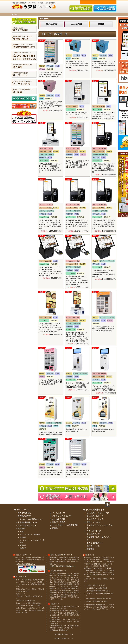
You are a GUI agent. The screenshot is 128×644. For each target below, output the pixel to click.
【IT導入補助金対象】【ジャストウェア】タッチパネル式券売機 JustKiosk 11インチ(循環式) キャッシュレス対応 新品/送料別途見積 (104, 168)
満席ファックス (93, 546)
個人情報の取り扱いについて (64, 634)
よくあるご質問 (59, 519)
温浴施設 (23, 537)
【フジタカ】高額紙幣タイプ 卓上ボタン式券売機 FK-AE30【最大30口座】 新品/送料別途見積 (104, 329)
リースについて (59, 513)
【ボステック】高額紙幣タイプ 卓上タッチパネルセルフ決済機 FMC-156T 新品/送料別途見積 (77, 385)
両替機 (101, 24)
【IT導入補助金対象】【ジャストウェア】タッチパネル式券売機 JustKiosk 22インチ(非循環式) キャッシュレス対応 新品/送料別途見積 (104, 224)
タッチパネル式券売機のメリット (31, 519)
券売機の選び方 (24, 516)
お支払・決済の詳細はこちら (26, 564)
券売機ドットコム (37, 7)
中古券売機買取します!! (27, 522)
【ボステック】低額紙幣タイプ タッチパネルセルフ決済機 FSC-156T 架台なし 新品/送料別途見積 (104, 388)
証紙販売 (23, 548)
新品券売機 (52, 24)
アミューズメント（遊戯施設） (31, 534)
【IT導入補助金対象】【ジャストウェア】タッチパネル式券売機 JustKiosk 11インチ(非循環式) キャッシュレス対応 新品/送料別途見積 (50, 224)
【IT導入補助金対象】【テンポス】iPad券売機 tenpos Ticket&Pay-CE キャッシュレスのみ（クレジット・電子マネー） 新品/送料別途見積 (51, 271)
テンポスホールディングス (98, 513)
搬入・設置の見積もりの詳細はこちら (64, 566)
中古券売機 (76, 24)
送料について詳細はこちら (27, 600)
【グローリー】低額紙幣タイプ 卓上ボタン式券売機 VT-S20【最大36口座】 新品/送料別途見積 (51, 74)
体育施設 (23, 545)
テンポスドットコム (95, 519)
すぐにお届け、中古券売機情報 (65, 525)
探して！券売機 (59, 522)
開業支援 (90, 549)
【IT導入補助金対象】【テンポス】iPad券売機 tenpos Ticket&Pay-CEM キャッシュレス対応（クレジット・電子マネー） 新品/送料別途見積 (77, 281)
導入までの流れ (24, 513)
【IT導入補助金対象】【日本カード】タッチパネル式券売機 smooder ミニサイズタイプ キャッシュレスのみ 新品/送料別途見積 (50, 168)
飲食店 (22, 532)
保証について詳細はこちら (60, 630)
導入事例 (21, 529)
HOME (16, 14)
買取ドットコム (93, 522)
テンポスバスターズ (95, 516)
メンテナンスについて (61, 516)
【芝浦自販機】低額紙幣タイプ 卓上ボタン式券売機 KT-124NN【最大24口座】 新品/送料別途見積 (51, 472)
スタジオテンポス (94, 531)
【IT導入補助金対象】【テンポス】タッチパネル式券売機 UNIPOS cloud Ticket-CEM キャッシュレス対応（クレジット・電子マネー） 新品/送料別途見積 (77, 337)
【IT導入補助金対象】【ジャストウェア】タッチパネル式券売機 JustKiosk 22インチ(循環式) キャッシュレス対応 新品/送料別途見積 (77, 224)
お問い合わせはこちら (27, 525)
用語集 (55, 528)
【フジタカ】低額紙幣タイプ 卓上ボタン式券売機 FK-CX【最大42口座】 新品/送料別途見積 (51, 382)
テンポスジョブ (93, 534)
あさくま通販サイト (95, 543)
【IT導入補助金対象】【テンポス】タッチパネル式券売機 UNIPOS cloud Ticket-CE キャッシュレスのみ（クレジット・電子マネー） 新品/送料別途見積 (51, 328)
